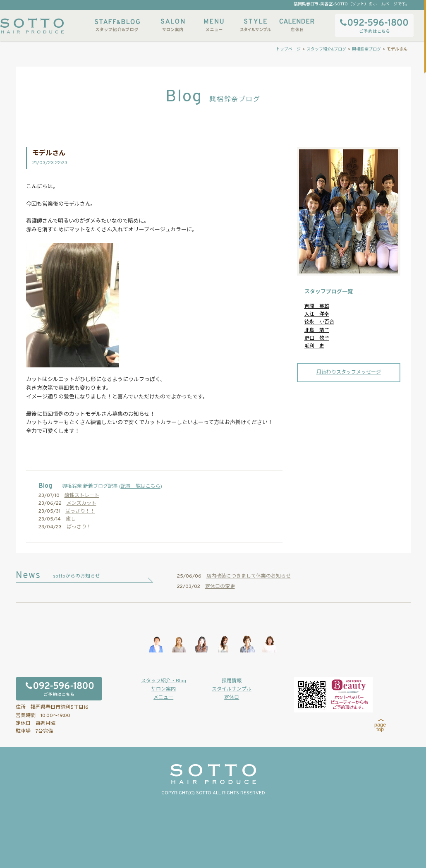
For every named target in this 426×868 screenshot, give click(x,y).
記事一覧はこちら (141, 487)
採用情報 (232, 681)
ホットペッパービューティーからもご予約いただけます (333, 695)
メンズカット (81, 504)
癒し (71, 519)
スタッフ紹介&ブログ (117, 25)
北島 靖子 (317, 331)
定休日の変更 (220, 587)
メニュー (214, 25)
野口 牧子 (317, 338)
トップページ (288, 49)
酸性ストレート (82, 496)
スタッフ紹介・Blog (164, 681)
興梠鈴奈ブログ (366, 49)
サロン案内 (172, 25)
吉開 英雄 (317, 307)
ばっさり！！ (80, 511)
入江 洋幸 (317, 314)
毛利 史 (314, 346)
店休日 (297, 25)
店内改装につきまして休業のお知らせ (249, 576)
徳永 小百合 (319, 322)
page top (380, 726)
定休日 (232, 698)
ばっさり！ (79, 527)
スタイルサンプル (255, 25)
